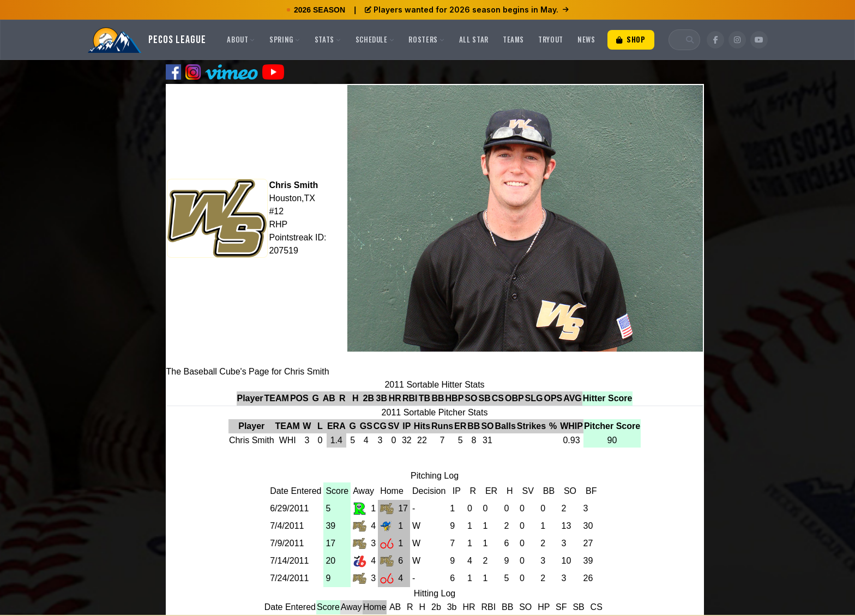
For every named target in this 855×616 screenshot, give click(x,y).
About (241, 39)
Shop (631, 39)
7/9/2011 (287, 543)
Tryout (551, 39)
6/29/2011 (289, 508)
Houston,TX (292, 198)
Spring (285, 39)
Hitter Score (608, 398)
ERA (336, 426)
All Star (474, 39)
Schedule (375, 39)
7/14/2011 (289, 561)
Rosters (426, 39)
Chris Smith (293, 185)
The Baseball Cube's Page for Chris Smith (248, 372)
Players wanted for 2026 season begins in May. (467, 10)
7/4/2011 (287, 526)
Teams (513, 39)
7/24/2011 (289, 578)
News (586, 39)
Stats (328, 39)
